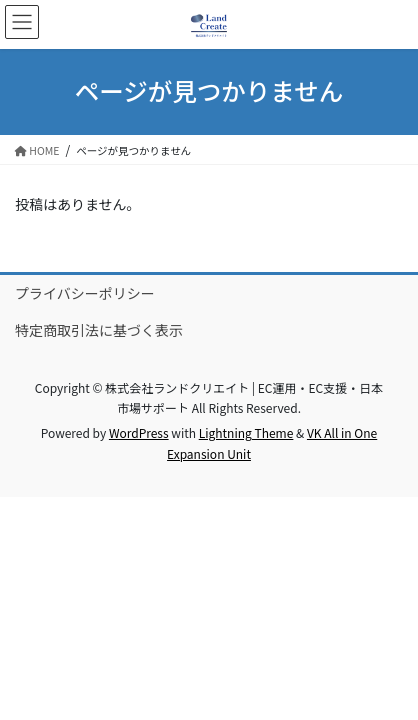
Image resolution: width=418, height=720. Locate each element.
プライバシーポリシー (85, 293)
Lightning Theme (246, 432)
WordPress (139, 432)
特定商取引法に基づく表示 (99, 330)
